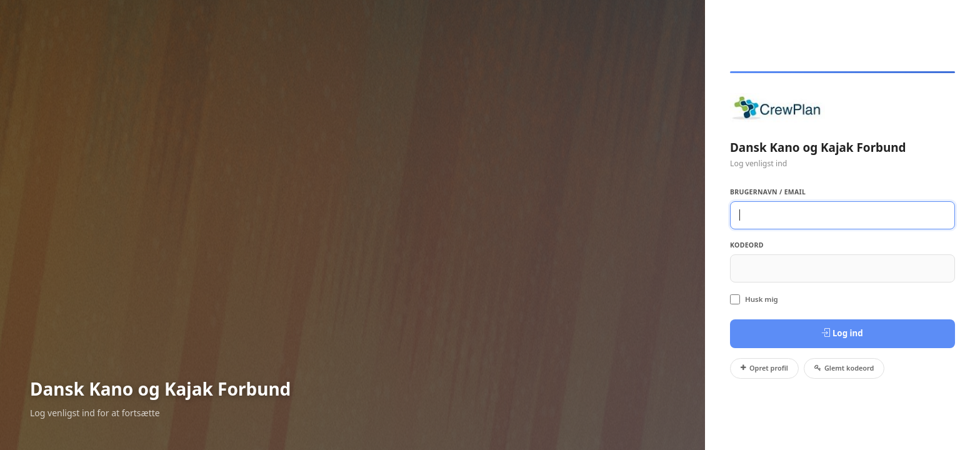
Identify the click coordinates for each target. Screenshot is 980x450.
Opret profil (764, 368)
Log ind (842, 333)
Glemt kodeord (844, 368)
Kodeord (747, 245)
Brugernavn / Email (768, 192)
